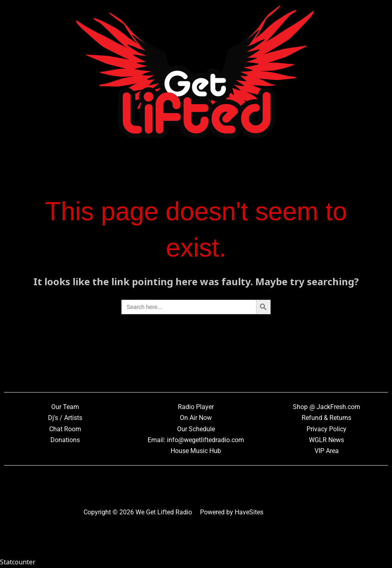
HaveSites (249, 512)
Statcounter (18, 562)
